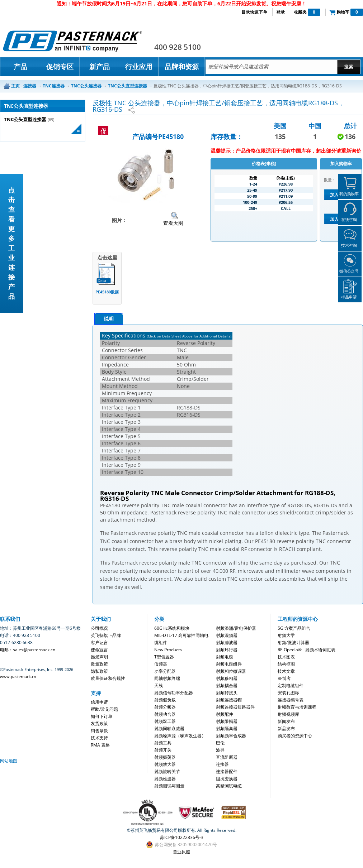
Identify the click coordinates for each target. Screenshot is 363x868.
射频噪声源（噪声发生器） (180, 736)
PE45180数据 (107, 292)
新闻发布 (286, 721)
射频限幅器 (227, 721)
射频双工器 (165, 721)
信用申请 (99, 702)
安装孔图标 (288, 693)
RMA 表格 (100, 745)
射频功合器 (165, 714)
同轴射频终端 (167, 678)
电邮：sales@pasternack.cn (28, 650)
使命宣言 (99, 650)
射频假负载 (165, 700)
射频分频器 (165, 707)
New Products (168, 650)
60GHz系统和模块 (172, 628)
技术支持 (99, 738)
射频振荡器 (165, 757)
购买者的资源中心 (295, 736)
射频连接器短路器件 (235, 707)
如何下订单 (102, 716)
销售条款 (99, 731)
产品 (20, 67)
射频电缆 (225, 657)
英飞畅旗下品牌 (106, 635)
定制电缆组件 (291, 685)
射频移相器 (227, 678)
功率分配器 (165, 671)
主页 (15, 86)
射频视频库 (288, 714)
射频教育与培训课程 (297, 707)
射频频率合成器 (231, 736)
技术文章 (286, 671)
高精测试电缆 (229, 786)
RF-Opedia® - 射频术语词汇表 (307, 650)
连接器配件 (227, 771)
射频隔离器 (227, 728)
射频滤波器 (227, 642)
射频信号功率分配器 (174, 693)
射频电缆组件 (229, 664)
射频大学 (286, 635)
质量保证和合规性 (108, 678)
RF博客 (284, 678)
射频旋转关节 (167, 771)
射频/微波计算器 (293, 642)
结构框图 (286, 664)
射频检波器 (165, 779)
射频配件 (225, 714)
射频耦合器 (227, 685)
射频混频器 (227, 635)
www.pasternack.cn (18, 677)
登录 (280, 12)
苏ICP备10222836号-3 (182, 837)
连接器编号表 (291, 700)
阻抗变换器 (227, 779)
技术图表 (286, 657)
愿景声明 (99, 657)
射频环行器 (227, 650)
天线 (159, 685)
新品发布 (286, 728)
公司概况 (99, 628)
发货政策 (99, 723)
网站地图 (9, 761)
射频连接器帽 (229, 700)
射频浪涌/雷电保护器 (236, 628)
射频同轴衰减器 (169, 728)
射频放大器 (165, 764)
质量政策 (99, 664)
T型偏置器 (164, 657)
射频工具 (163, 743)
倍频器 (161, 664)
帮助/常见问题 (104, 709)
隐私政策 (99, 671)
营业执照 (181, 852)
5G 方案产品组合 (294, 628)
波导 (220, 750)
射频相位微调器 (231, 671)
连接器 (222, 764)
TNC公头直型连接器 (25, 119)
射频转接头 (227, 693)
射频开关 (163, 750)
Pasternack (72, 41)
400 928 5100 (178, 47)
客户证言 (99, 642)
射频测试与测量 (169, 786)
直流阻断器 (227, 757)
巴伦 (220, 743)
